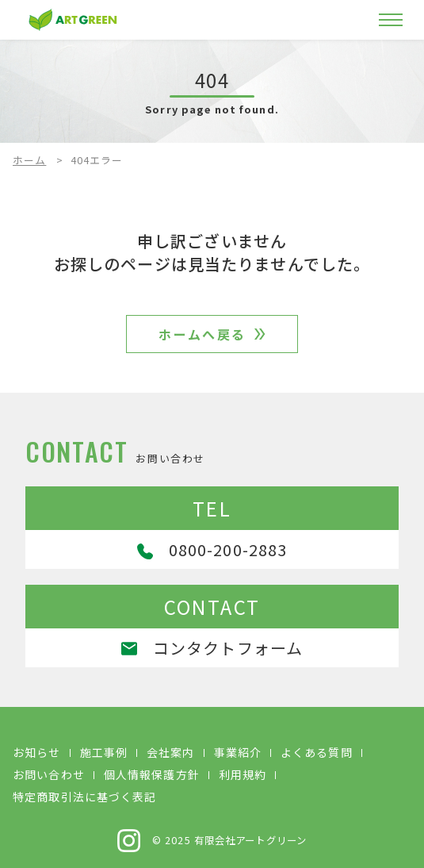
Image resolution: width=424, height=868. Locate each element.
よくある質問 (317, 752)
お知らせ (36, 752)
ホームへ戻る (202, 334)
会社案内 (170, 752)
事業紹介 (238, 752)
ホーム (29, 160)
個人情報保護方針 (152, 774)
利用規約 (243, 774)
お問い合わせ (49, 774)
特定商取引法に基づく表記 (84, 797)
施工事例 (104, 752)
